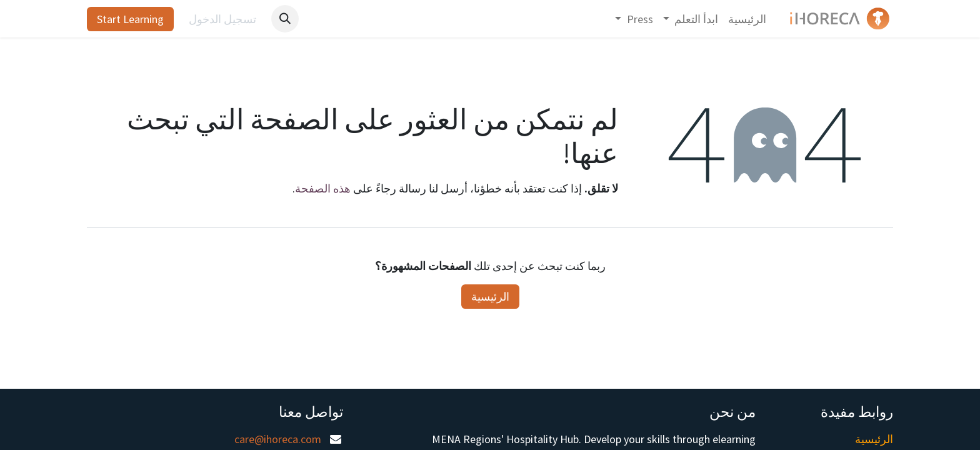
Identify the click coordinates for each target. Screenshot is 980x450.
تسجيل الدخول (222, 19)
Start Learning (130, 19)
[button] (285, 19)
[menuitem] (747, 19)
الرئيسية (490, 297)
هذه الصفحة (323, 188)
